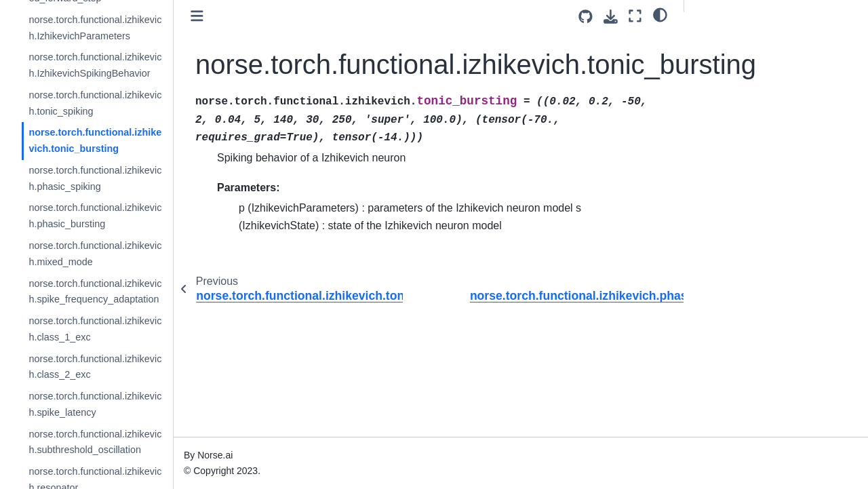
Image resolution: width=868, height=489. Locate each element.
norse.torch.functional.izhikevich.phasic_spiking (95, 178)
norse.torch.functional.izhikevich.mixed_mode (95, 254)
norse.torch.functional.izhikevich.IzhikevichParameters (95, 28)
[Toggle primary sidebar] (197, 16)
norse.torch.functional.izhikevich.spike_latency (95, 404)
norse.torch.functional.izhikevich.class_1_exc (95, 329)
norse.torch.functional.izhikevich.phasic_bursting (95, 216)
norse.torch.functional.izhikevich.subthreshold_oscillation (95, 442)
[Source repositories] (586, 17)
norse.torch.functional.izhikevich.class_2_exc (95, 367)
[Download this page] (611, 17)
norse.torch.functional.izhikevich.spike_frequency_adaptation (95, 292)
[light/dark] (660, 14)
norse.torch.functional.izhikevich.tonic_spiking (95, 103)
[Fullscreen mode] (635, 16)
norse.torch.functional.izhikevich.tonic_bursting (95, 140)
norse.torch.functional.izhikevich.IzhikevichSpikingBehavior (95, 65)
